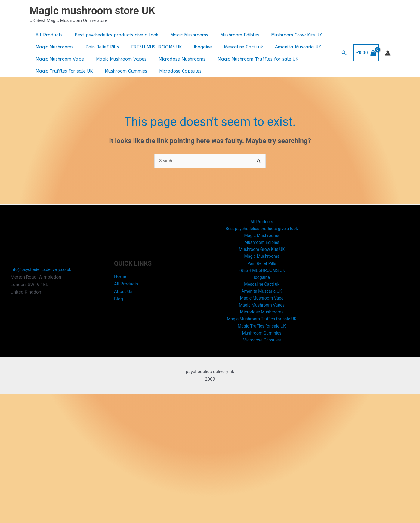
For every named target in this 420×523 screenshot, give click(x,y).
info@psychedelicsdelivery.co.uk (43, 275)
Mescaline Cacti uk (230, 47)
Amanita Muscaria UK (281, 47)
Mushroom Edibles (229, 35)
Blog (119, 304)
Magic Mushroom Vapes (117, 59)
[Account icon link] (388, 53)
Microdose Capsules (173, 71)
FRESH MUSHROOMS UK (149, 47)
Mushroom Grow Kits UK (283, 35)
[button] (344, 53)
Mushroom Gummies (121, 71)
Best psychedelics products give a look (112, 35)
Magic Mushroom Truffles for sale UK (247, 59)
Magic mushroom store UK (92, 11)
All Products (48, 35)
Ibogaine (192, 47)
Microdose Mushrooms (174, 59)
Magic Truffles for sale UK (63, 71)
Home (120, 282)
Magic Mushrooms (182, 35)
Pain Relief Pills (98, 47)
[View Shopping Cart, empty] (366, 53)
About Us (123, 296)
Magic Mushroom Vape (58, 59)
